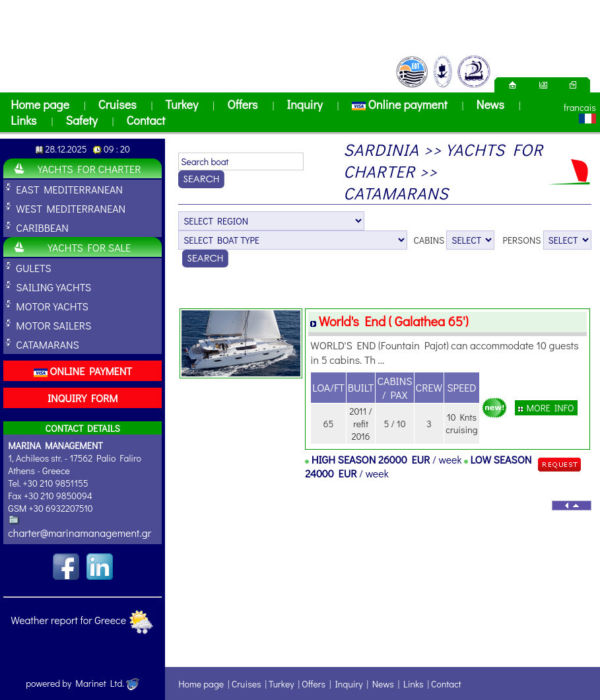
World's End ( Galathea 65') (394, 321)
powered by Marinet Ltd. (83, 683)
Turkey (182, 104)
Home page (40, 104)
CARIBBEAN (42, 227)
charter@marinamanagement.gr (80, 533)
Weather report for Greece (68, 620)
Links (23, 120)
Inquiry (304, 104)
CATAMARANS (48, 344)
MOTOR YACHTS (52, 306)
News (490, 104)
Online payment (400, 104)
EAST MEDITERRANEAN (69, 189)
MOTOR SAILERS (53, 325)
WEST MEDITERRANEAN (71, 208)
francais (580, 107)
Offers (242, 104)
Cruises (117, 104)
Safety (81, 120)
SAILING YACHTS (53, 287)
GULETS (33, 268)
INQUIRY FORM (83, 398)
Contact (146, 120)
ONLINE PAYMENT (83, 371)
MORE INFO (546, 408)
